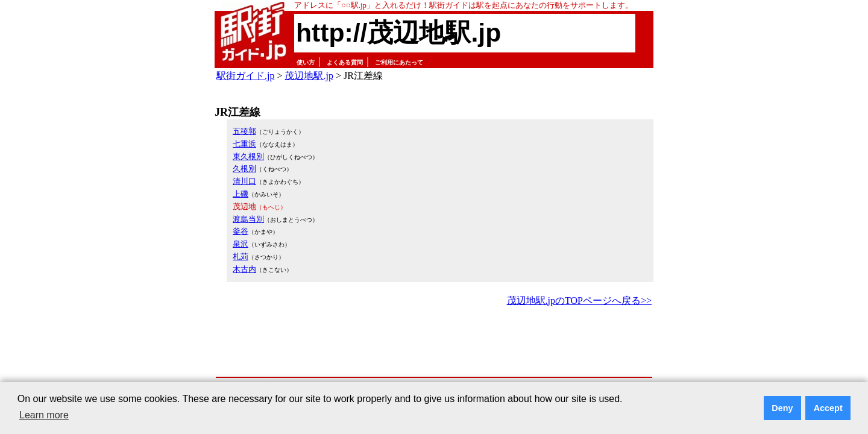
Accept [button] (828, 408)
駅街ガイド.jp (245, 76)
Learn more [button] (44, 415)
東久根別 (248, 156)
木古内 (244, 269)
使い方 (306, 62)
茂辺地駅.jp (309, 76)
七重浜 (244, 144)
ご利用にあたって (399, 62)
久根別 (244, 168)
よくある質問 (345, 62)
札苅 (241, 256)
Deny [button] (782, 408)
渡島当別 (248, 219)
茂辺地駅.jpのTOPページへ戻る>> (579, 300)
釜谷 (241, 231)
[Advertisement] (434, 342)
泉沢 (241, 244)
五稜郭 (244, 131)
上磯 (241, 194)
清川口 (244, 181)
